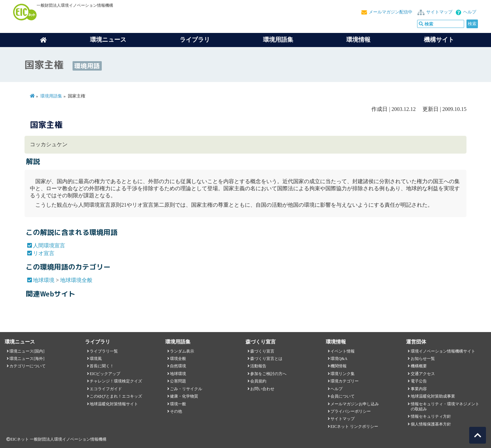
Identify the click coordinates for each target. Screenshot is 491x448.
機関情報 (339, 366)
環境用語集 (278, 40)
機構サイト (439, 40)
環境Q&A (339, 359)
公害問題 (178, 381)
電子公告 (419, 381)
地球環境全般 (76, 280)
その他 (176, 411)
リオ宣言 (44, 253)
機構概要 (419, 366)
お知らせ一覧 (423, 359)
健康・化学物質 (184, 396)
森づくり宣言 (262, 351)
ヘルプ (470, 12)
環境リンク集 (343, 374)
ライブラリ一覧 (104, 351)
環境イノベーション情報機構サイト (443, 351)
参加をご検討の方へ (268, 374)
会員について (343, 396)
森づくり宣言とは (266, 359)
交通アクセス (423, 374)
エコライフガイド (106, 389)
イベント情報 (343, 351)
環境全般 (178, 359)
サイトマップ (439, 12)
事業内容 (419, 389)
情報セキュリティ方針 (431, 416)
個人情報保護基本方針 (431, 424)
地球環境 (44, 280)
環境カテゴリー (345, 381)
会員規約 (258, 381)
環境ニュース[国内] (27, 351)
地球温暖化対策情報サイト (114, 404)
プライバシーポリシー (351, 411)
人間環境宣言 (49, 246)
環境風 (96, 359)
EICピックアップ (105, 374)
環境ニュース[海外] (27, 359)
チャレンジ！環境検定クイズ (116, 381)
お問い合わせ (262, 389)
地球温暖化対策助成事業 (433, 396)
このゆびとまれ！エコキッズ (116, 396)
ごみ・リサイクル (186, 389)
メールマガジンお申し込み (355, 404)
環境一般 (178, 404)
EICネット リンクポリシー (354, 426)
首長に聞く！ (102, 366)
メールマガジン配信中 (391, 12)
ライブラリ (195, 40)
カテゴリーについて (28, 366)
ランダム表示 (182, 351)
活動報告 (258, 366)
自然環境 (178, 366)
